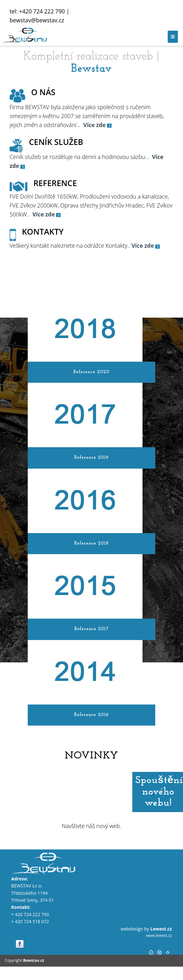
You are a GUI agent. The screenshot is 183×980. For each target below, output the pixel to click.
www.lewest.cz (159, 935)
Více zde (143, 245)
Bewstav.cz (33, 960)
